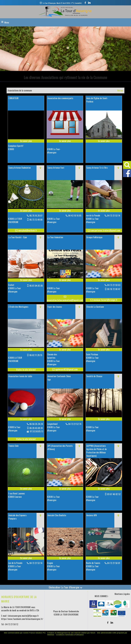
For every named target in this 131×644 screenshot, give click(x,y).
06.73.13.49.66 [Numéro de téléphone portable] (36, 220)
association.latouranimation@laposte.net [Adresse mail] (65, 300)
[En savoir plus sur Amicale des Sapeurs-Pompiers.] (26, 558)
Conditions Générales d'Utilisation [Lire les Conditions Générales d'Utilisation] (70, 635)
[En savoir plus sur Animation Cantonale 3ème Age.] (65, 419)
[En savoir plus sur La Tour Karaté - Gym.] (26, 280)
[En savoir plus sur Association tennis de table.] (26, 419)
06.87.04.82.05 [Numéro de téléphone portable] (36, 286)
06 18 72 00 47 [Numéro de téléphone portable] (114, 289)
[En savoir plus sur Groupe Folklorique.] (104, 280)
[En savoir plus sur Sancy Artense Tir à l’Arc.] (104, 211)
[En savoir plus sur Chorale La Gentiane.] (104, 350)
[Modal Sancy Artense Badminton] (26, 207)
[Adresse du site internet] (26, 370)
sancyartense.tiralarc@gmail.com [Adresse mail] (105, 230)
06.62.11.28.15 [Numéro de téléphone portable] (36, 355)
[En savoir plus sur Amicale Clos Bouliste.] (65, 558)
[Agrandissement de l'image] (93, 607)
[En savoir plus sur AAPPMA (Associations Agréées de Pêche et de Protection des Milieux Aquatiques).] (104, 489)
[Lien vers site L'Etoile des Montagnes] (26, 346)
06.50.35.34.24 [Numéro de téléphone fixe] (36, 424)
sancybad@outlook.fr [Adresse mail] (27, 230)
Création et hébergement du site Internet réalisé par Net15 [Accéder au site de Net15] (71, 633)
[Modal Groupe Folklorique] (104, 277)
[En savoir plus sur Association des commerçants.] (65, 141)
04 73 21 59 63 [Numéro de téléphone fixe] (114, 285)
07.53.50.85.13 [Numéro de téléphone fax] (36, 431)
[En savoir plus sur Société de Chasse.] (104, 419)
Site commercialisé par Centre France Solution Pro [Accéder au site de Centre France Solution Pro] (25, 633)
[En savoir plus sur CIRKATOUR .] (26, 141)
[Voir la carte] (40, 173)
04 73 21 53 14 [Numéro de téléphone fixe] (114, 216)
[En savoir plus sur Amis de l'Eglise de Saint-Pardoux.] (104, 141)
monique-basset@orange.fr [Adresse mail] (105, 300)
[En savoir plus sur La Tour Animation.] (65, 280)
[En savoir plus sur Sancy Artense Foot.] (65, 211)
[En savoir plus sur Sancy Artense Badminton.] (26, 211)
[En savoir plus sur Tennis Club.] (26, 489)
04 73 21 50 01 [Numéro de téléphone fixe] (114, 563)
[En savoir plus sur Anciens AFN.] (104, 558)
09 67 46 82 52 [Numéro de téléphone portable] (114, 494)
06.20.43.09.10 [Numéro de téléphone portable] (36, 428)
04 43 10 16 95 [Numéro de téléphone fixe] (75, 216)
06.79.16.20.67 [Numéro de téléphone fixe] (36, 216)
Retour (120, 90)
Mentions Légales (122, 594)
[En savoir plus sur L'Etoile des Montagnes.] (26, 350)
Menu (7, 22)
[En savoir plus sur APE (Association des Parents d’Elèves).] (65, 489)
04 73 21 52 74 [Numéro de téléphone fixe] (75, 424)
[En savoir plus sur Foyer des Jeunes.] (65, 350)
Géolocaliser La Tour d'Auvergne (66, 587)
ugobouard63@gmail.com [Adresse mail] (66, 369)
